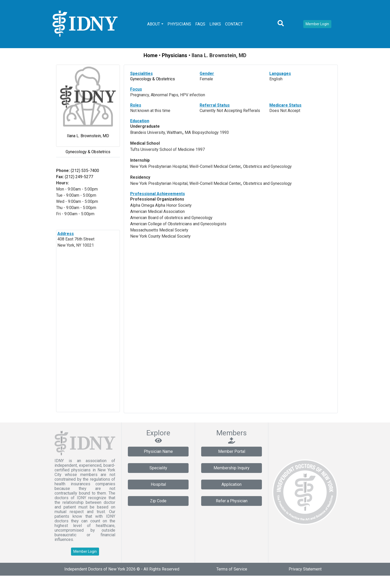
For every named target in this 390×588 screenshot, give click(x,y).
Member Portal (232, 451)
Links (215, 24)
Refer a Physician (232, 501)
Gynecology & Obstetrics (88, 152)
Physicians (179, 24)
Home (150, 55)
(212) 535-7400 (84, 171)
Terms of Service (232, 569)
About (154, 24)
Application (232, 484)
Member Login (317, 24)
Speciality (158, 468)
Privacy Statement (305, 569)
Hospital (158, 484)
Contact (234, 24)
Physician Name (158, 451)
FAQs (200, 24)
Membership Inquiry (232, 468)
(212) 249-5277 (78, 177)
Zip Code (158, 501)
